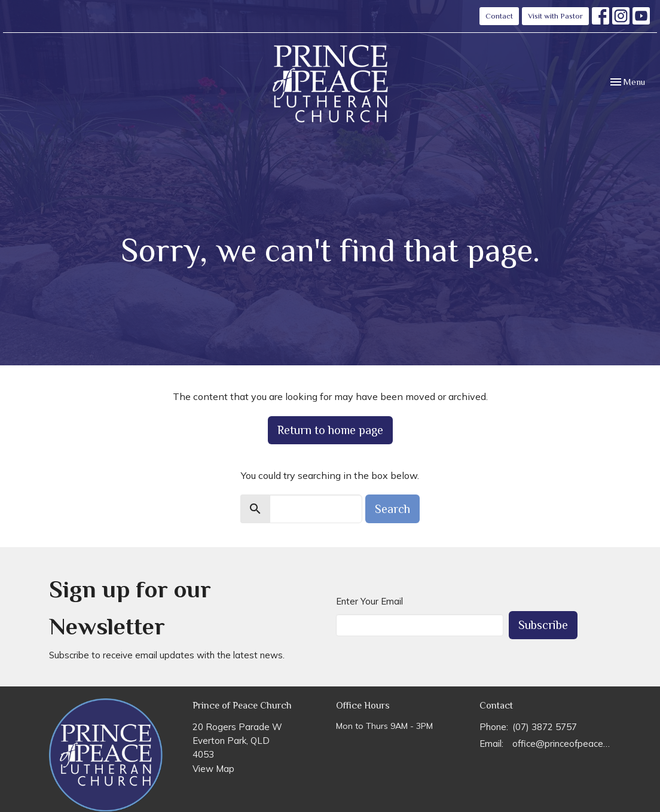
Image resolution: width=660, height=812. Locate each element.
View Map (213, 769)
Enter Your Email (369, 601)
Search (392, 509)
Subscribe (543, 625)
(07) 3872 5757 (545, 727)
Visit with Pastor (555, 16)
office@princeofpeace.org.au (562, 744)
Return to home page (330, 430)
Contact (499, 16)
